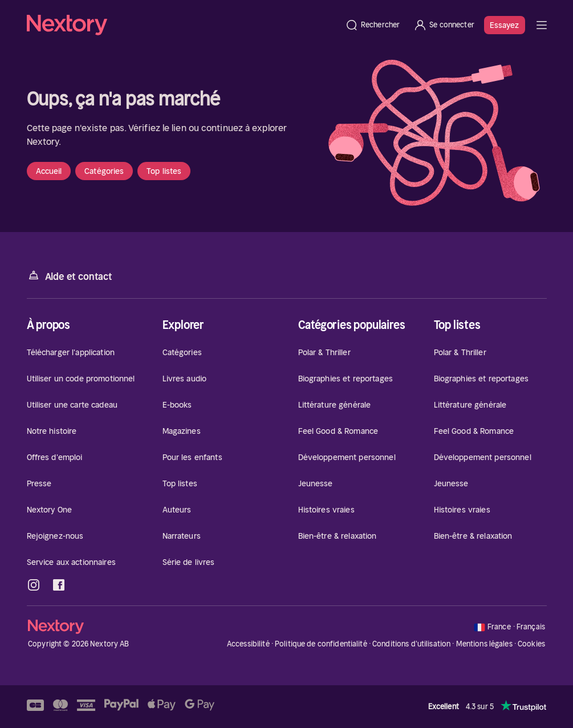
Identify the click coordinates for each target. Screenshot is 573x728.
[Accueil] (182, 25)
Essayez (505, 25)
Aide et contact (70, 276)
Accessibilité (248, 644)
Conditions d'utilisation (411, 644)
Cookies (531, 644)
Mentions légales (484, 644)
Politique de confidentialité (321, 644)
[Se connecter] (444, 25)
